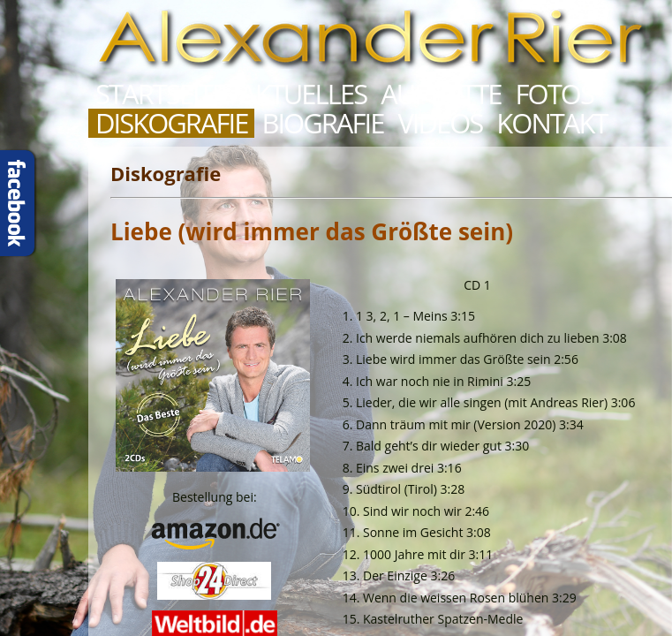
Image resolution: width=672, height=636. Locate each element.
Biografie (322, 123)
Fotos (555, 94)
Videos (440, 123)
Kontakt (551, 123)
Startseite (160, 94)
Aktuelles (303, 94)
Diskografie (171, 123)
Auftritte (441, 94)
